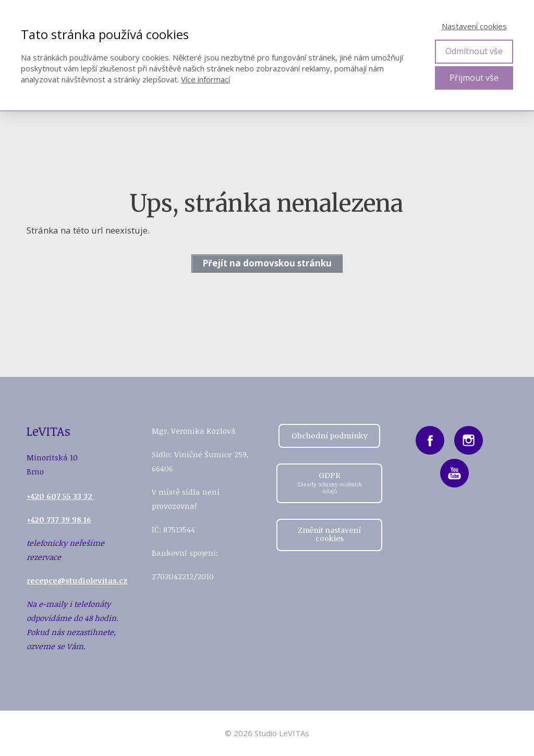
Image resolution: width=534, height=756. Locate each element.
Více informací (205, 79)
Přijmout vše (474, 78)
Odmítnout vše (474, 51)
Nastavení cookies (474, 26)
